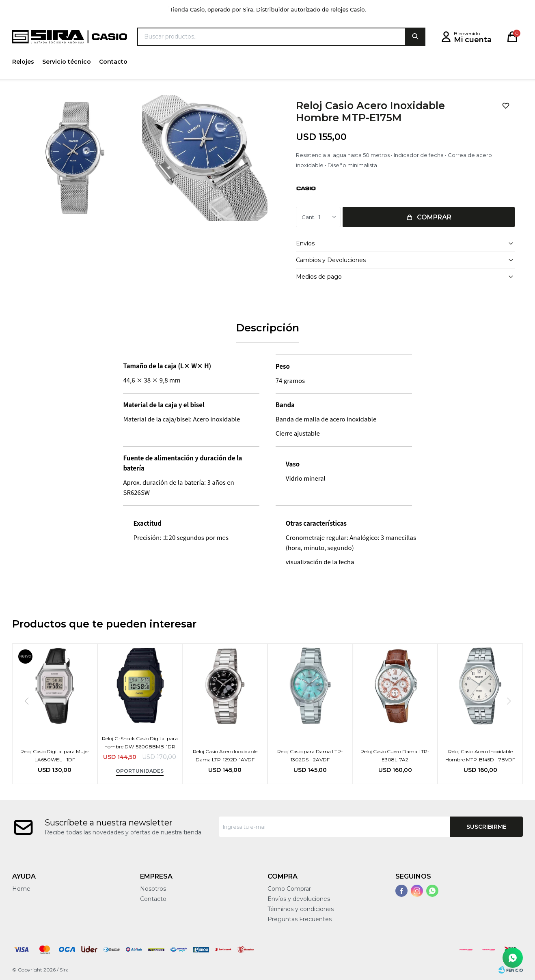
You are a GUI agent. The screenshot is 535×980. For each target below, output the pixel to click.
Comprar (434, 217)
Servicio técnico (67, 62)
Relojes (23, 62)
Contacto (113, 62)
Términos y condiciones (301, 909)
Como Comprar (289, 889)
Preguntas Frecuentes (300, 919)
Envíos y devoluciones (299, 899)
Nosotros (153, 889)
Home (21, 889)
